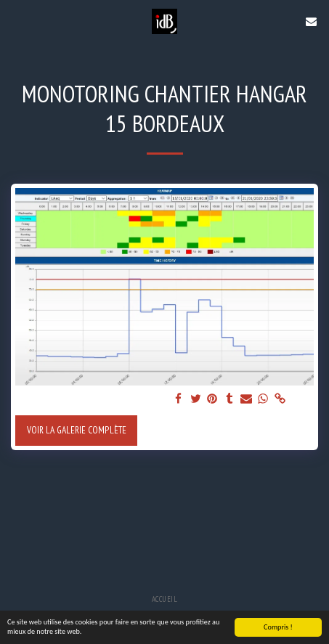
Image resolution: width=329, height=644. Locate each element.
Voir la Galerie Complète (77, 430)
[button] (16, 21)
